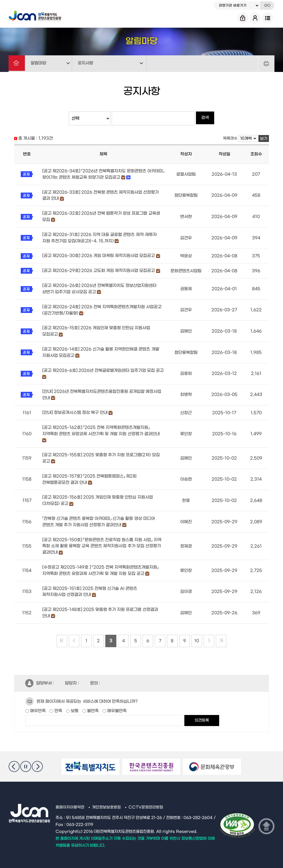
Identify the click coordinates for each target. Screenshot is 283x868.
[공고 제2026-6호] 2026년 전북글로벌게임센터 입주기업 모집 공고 (103, 368)
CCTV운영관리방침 (146, 802)
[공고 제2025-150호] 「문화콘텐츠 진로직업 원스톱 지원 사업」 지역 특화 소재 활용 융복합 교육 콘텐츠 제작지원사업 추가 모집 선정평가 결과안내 (102, 542)
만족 (57, 705)
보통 (74, 705)
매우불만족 (116, 705)
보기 (264, 139)
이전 (14, 761)
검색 (205, 118)
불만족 (92, 705)
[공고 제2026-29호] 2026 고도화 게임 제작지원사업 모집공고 (99, 270)
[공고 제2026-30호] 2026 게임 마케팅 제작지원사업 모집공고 (99, 255)
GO (267, 6)
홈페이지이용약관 (70, 802)
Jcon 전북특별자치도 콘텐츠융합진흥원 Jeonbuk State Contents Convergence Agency (36, 15)
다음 (37, 761)
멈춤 (26, 761)
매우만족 (37, 705)
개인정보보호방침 (106, 802)
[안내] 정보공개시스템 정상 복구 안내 (75, 410)
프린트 (266, 64)
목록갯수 (230, 138)
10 (201, 635)
